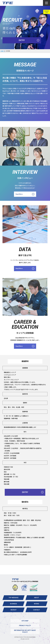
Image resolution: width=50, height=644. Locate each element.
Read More (19, 199)
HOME (2, 51)
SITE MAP (25, 621)
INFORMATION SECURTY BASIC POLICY (25, 631)
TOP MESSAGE (13, 598)
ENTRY (22, 40)
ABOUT (37, 598)
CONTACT (36, 610)
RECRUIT (14, 610)
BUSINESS (13, 604)
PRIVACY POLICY (25, 626)
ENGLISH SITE (47, 12)
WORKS (37, 604)
